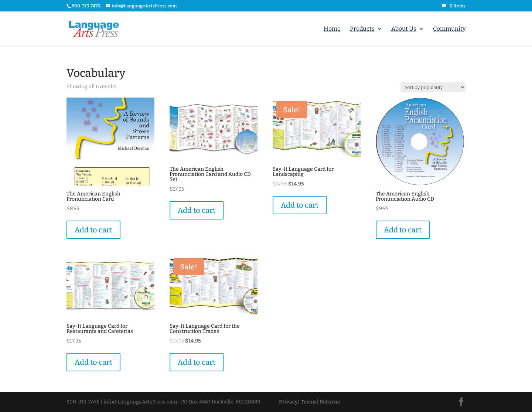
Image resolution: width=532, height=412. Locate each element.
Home (332, 29)
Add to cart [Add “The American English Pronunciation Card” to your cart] (93, 230)
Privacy (288, 402)
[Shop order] (433, 87)
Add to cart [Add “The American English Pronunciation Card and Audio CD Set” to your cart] (197, 210)
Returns (330, 402)
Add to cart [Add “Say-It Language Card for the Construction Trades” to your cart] (197, 362)
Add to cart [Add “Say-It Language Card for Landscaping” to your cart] (300, 205)
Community (449, 29)
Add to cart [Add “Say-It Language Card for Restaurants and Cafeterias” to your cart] (93, 362)
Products (362, 29)
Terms (309, 402)
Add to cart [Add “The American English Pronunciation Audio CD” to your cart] (403, 230)
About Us (404, 29)
